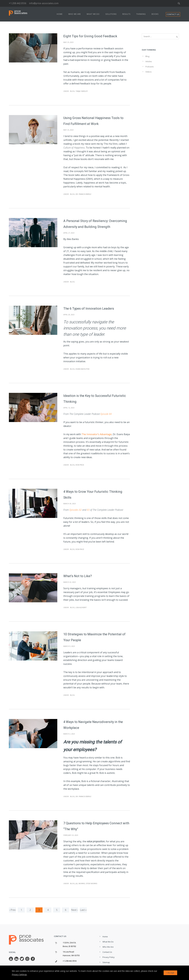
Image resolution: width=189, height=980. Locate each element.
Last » (83, 910)
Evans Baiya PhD (83, 369)
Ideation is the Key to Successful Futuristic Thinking (95, 399)
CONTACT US (173, 14)
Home (60, 14)
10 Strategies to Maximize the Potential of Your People (94, 637)
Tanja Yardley (82, 91)
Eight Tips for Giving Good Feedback (90, 36)
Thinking (141, 14)
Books (155, 14)
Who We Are (75, 14)
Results (126, 14)
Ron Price (80, 465)
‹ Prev (12, 910)
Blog (72, 91)
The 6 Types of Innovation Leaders (89, 309)
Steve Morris (91, 883)
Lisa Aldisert (81, 607)
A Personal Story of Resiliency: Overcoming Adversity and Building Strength (95, 224)
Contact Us (107, 952)
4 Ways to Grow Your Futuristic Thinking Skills (93, 495)
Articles (149, 61)
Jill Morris (80, 883)
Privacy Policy (109, 957)
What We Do (93, 14)
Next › (74, 910)
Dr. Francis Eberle (83, 194)
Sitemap (106, 962)
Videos (149, 72)
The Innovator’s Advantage (97, 434)
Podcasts (150, 67)
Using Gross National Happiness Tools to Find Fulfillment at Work (93, 121)
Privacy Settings (19, 974)
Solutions (111, 14)
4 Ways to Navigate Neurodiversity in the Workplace (93, 725)
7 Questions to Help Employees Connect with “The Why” (96, 826)
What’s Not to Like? (78, 576)
